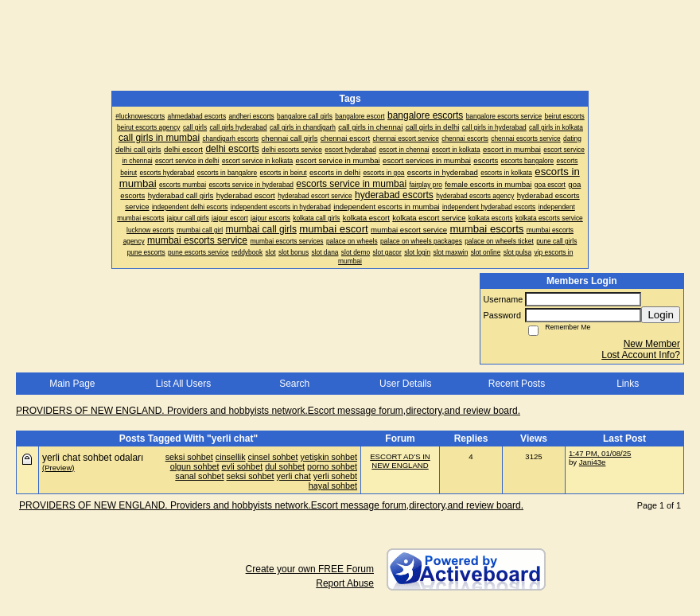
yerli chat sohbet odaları (93, 458)
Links (628, 384)
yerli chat (294, 476)
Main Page (72, 384)
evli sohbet (243, 466)
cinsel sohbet (273, 457)
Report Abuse (345, 583)
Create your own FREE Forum (310, 569)
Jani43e (593, 462)
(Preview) (58, 468)
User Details (405, 384)
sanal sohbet (199, 476)
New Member (652, 344)
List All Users (183, 384)
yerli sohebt (335, 476)
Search (294, 384)
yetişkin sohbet (329, 457)
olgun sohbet (195, 466)
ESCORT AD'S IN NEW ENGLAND (400, 461)
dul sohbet (285, 466)
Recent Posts (517, 384)
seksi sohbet (189, 457)
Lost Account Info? (641, 355)
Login (661, 315)
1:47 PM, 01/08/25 (600, 453)
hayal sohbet (333, 485)
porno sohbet (332, 466)
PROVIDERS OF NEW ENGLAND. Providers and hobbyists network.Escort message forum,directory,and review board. (268, 411)
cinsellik (231, 457)
